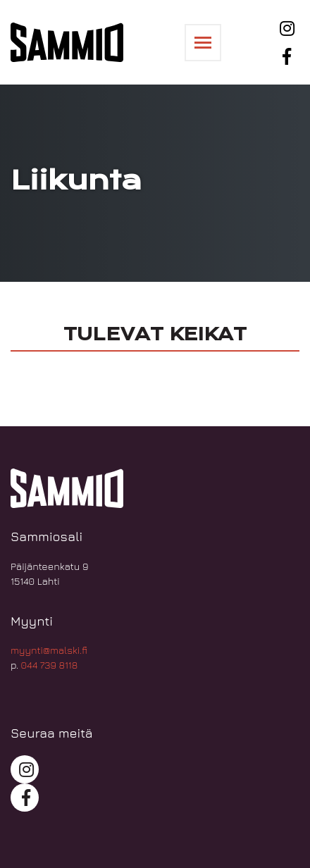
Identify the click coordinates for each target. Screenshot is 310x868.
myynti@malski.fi (49, 650)
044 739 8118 (50, 665)
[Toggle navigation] (203, 43)
